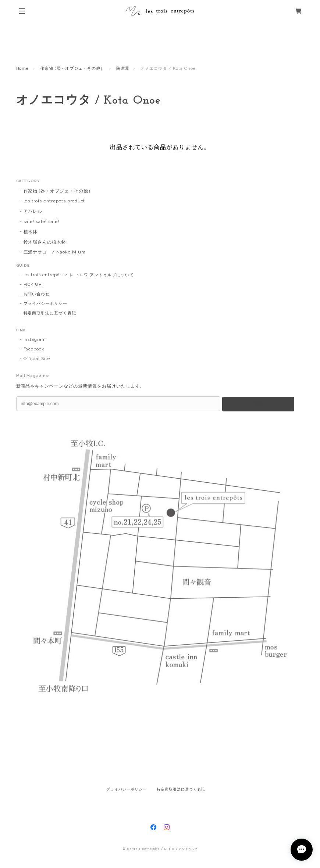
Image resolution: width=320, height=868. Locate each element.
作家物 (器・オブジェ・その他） (72, 69)
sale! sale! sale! (41, 221)
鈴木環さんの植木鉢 (45, 242)
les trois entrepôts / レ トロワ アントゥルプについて (79, 275)
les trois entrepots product (54, 201)
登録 (258, 404)
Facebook (34, 349)
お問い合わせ (37, 294)
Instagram (35, 340)
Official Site (37, 359)
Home (23, 69)
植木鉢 (31, 232)
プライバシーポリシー (46, 304)
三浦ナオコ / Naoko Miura (55, 252)
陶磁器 (123, 69)
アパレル (33, 211)
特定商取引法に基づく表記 (50, 313)
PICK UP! (33, 284)
